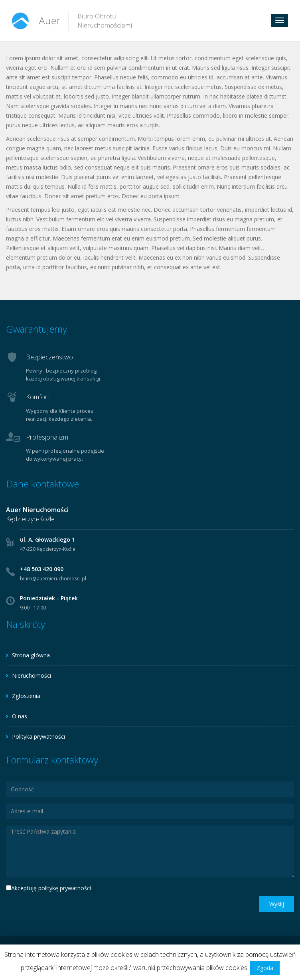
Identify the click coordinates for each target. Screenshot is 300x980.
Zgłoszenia (26, 696)
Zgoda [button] (265, 968)
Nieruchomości (32, 675)
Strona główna (31, 655)
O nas (20, 716)
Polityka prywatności (38, 736)
